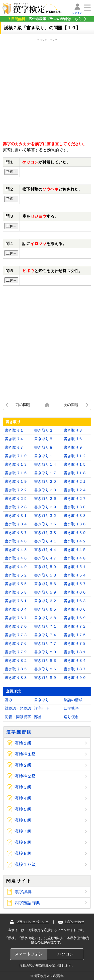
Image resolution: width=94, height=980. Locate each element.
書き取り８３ (45, 661)
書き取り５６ (45, 584)
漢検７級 (23, 831)
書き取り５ (43, 439)
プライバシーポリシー (29, 922)
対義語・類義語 (18, 708)
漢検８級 (23, 842)
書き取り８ (43, 447)
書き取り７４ (45, 635)
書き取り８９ (45, 678)
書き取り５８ (16, 592)
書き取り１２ (75, 456)
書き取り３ (73, 430)
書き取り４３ (16, 550)
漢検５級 (23, 809)
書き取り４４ (45, 550)
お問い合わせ (71, 922)
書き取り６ (73, 439)
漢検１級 (23, 743)
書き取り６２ (45, 601)
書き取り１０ (16, 456)
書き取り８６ (45, 669)
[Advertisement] (47, 89)
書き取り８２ (16, 661)
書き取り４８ (75, 558)
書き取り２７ (75, 499)
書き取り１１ (45, 456)
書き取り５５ (16, 584)
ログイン (77, 13)
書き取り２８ (16, 507)
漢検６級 (23, 820)
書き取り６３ (75, 601)
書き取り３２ (45, 516)
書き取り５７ (75, 584)
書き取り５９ (45, 592)
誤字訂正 (42, 708)
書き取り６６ (75, 609)
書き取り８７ (75, 669)
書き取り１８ (75, 473)
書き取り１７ (45, 473)
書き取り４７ (45, 558)
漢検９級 (23, 853)
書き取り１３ (16, 464)
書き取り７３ (16, 635)
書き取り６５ (45, 609)
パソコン (65, 954)
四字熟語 (71, 708)
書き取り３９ (75, 533)
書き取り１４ (45, 464)
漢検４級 (23, 798)
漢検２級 (23, 765)
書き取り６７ (16, 618)
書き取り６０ (75, 592)
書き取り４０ (16, 541)
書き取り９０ (75, 678)
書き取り (42, 700)
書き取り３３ (75, 516)
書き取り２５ (16, 499)
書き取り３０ (75, 507)
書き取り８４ (75, 661)
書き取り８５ (16, 669)
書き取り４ (14, 439)
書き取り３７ (16, 533)
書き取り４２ (75, 541)
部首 (38, 717)
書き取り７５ (75, 635)
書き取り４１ (45, 541)
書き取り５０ (45, 567)
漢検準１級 (25, 754)
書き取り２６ (45, 499)
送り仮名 (71, 717)
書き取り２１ (75, 481)
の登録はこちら (45, 19)
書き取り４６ (16, 558)
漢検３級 (23, 787)
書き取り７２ (75, 626)
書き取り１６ (16, 473)
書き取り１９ (16, 481)
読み (9, 700)
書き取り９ (73, 447)
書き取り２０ (45, 481)
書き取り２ (43, 430)
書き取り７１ (45, 626)
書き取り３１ (16, 516)
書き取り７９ (16, 652)
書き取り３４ (16, 524)
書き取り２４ (75, 490)
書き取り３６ (75, 524)
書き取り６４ (16, 609)
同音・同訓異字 (18, 717)
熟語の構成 (73, 700)
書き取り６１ (16, 601)
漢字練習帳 (19, 732)
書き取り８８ (16, 678)
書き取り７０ (16, 626)
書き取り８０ (45, 652)
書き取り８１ (75, 652)
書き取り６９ (75, 618)
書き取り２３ (45, 490)
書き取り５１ (75, 567)
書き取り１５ (75, 464)
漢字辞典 (23, 892)
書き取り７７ (45, 643)
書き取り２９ (45, 507)
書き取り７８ (75, 643)
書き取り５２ (16, 575)
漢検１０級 (25, 865)
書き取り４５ (75, 550)
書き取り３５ (45, 524)
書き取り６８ (45, 618)
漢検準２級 (25, 776)
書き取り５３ (45, 575)
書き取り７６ (16, 643)
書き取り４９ (16, 567)
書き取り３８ (45, 533)
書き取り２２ (16, 490)
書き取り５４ (75, 575)
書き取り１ (14, 430)
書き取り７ (14, 447)
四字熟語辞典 (27, 903)
